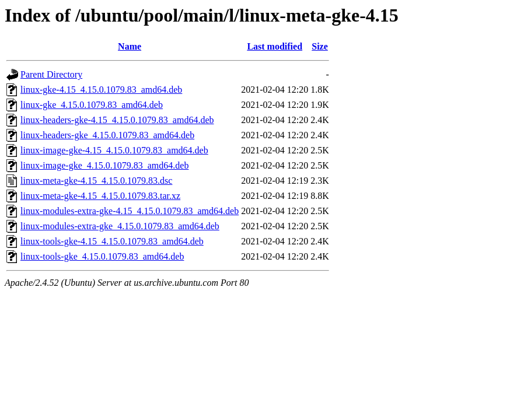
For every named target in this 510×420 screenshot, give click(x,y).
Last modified (275, 46)
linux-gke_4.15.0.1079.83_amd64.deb (92, 105)
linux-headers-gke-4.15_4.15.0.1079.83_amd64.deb (117, 120)
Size (320, 46)
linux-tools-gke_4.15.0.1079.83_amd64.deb (102, 256)
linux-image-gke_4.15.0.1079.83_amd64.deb (104, 165)
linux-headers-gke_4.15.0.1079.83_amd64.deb (107, 135)
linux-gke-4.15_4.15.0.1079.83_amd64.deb (101, 90)
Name (130, 46)
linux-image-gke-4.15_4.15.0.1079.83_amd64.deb (114, 150)
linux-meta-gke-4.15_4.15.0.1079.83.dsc (96, 181)
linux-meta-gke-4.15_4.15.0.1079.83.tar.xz (100, 196)
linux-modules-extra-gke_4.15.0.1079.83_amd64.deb (120, 226)
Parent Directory (51, 74)
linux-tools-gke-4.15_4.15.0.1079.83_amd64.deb (112, 241)
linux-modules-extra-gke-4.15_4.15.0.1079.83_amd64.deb (130, 211)
